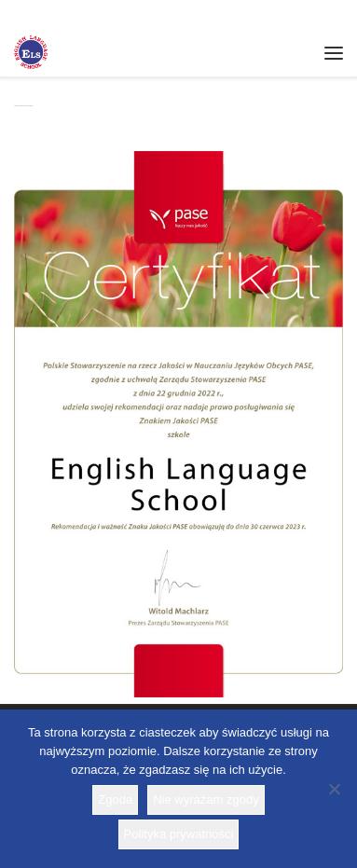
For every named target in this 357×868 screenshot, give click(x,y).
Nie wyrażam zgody (206, 799)
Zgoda (115, 799)
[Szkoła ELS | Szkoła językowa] (31, 50)
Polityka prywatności (179, 834)
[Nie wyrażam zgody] (334, 789)
